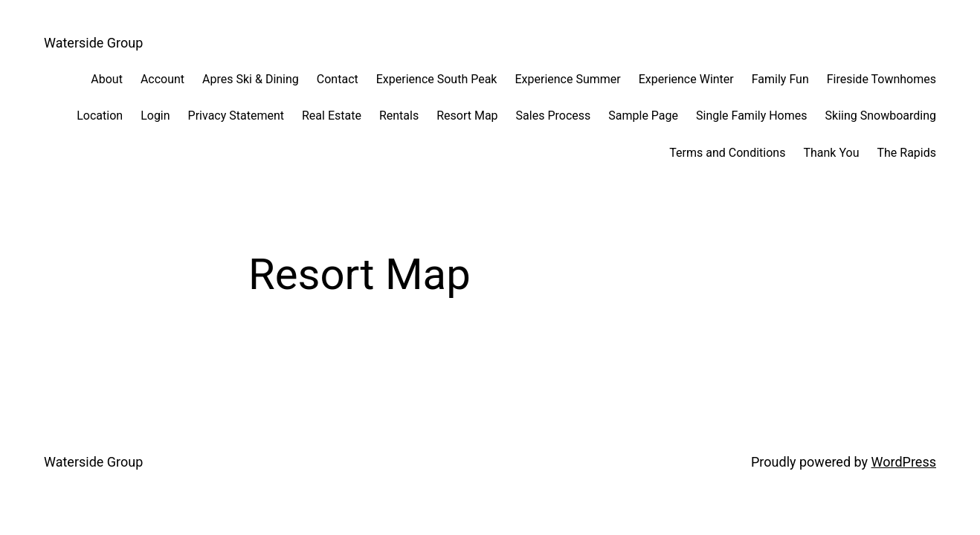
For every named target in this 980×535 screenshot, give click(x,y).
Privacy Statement (236, 116)
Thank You (831, 153)
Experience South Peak (437, 79)
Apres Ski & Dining (251, 79)
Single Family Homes (752, 116)
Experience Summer (567, 79)
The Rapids (906, 153)
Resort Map (467, 116)
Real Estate (332, 116)
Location (100, 116)
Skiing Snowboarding (881, 116)
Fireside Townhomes (881, 79)
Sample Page (643, 116)
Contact (338, 79)
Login (155, 116)
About (107, 79)
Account (162, 79)
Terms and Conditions (727, 153)
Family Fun (780, 79)
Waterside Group (93, 43)
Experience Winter (686, 79)
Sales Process (554, 116)
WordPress (904, 462)
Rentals (399, 116)
